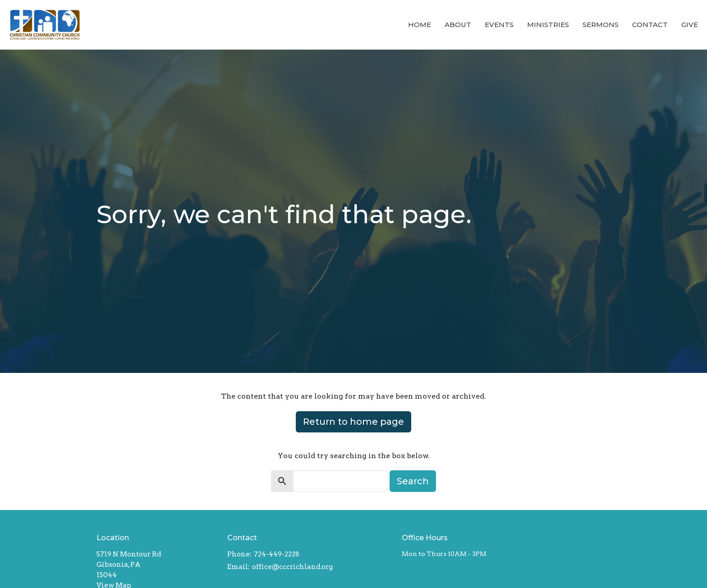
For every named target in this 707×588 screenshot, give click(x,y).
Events (499, 25)
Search (413, 481)
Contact (650, 25)
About (458, 25)
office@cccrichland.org (292, 567)
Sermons (601, 25)
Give (690, 25)
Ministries (548, 25)
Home (420, 25)
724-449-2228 (277, 554)
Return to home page (353, 422)
